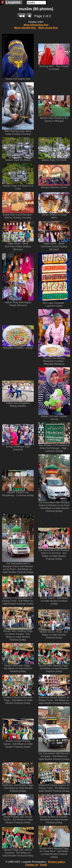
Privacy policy (56, 862)
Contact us (32, 865)
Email (44, 865)
